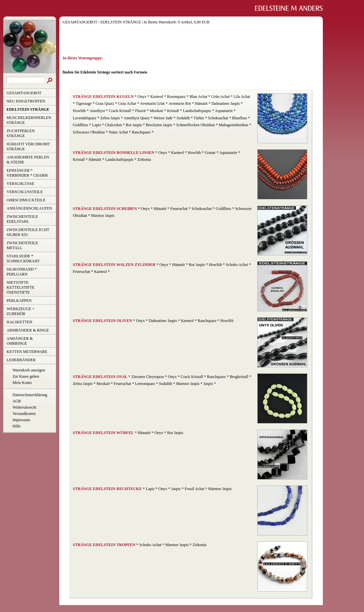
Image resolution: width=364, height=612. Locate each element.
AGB (17, 401)
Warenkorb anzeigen (29, 370)
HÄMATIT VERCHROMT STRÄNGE (28, 146)
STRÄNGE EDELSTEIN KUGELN (103, 97)
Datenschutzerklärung (30, 395)
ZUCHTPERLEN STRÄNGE (21, 133)
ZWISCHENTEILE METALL (22, 245)
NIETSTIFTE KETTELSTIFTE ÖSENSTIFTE (21, 287)
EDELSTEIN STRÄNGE (28, 109)
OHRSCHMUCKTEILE (26, 200)
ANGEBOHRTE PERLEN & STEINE (28, 160)
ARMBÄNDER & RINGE (28, 330)
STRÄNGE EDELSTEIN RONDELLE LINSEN (114, 153)
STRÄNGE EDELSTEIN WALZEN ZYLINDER (114, 265)
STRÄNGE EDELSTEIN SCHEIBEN (105, 209)
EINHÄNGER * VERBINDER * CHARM (27, 173)
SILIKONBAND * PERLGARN (22, 272)
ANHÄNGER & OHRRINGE (20, 341)
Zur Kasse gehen (26, 376)
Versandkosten (24, 414)
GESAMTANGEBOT (24, 93)
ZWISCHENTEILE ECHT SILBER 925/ (28, 232)
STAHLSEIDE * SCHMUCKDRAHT (23, 259)
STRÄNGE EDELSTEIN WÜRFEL (103, 433)
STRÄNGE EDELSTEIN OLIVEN (102, 321)
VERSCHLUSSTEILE (25, 192)
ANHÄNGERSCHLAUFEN (29, 208)
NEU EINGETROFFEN (26, 101)
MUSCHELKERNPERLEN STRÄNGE (29, 120)
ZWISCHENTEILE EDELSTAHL (22, 219)
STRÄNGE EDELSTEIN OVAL (100, 377)
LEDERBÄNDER (21, 360)
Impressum (21, 420)
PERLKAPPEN (19, 301)
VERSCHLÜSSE (20, 184)
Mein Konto (22, 383)
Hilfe (17, 426)
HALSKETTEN (19, 322)
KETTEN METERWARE (27, 352)
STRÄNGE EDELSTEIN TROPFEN (104, 545)
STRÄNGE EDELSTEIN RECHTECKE (107, 489)
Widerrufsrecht (24, 407)
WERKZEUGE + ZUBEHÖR (20, 311)
